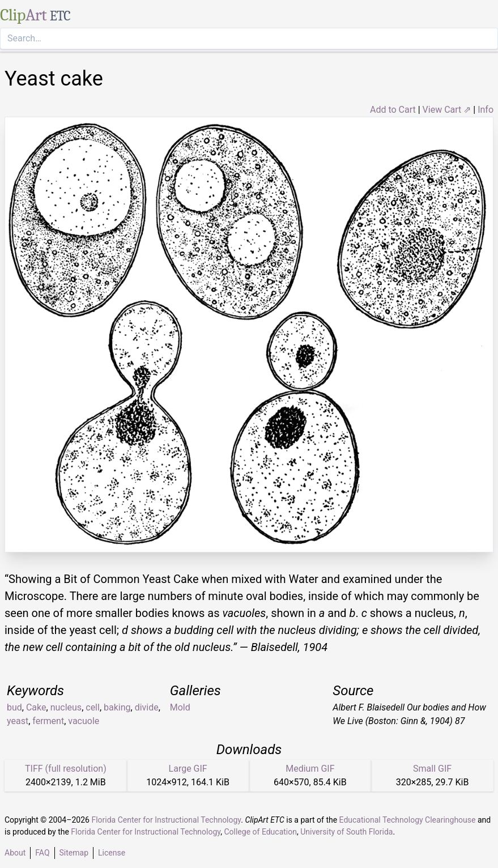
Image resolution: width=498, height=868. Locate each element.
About (15, 853)
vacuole (84, 721)
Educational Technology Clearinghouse (408, 820)
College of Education (260, 832)
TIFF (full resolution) (66, 769)
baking (117, 707)
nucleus (66, 707)
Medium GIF (310, 769)
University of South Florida (346, 832)
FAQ (42, 853)
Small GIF (432, 769)
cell (93, 707)
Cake (36, 707)
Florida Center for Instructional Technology (166, 820)
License (112, 853)
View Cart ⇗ (447, 110)
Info (486, 110)
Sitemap (74, 853)
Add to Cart (393, 110)
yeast (18, 721)
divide (147, 707)
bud (14, 707)
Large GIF (188, 769)
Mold (180, 707)
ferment (48, 721)
